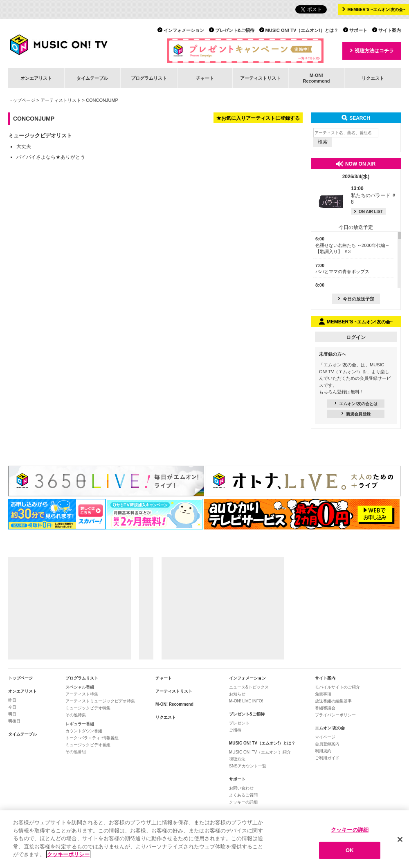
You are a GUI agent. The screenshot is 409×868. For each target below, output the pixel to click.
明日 (12, 714)
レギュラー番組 (80, 724)
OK (350, 852)
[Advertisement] (70, 608)
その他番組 (76, 752)
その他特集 (76, 715)
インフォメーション (184, 30)
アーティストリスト (260, 78)
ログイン (356, 337)
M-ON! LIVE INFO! (246, 701)
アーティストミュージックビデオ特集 (100, 701)
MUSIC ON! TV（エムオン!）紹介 (260, 752)
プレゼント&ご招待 (235, 30)
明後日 (14, 721)
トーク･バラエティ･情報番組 (92, 738)
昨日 (12, 700)
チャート (205, 78)
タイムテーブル (92, 78)
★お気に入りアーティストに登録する (258, 118)
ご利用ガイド (327, 758)
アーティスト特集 (82, 694)
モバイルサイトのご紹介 (337, 687)
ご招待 (235, 730)
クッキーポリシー (68, 856)
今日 (12, 707)
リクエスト (373, 78)
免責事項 (323, 694)
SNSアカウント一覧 (248, 766)
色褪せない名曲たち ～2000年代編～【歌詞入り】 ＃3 (353, 245)
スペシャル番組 (80, 687)
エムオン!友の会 (330, 728)
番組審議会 (325, 708)
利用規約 (323, 751)
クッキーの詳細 (243, 802)
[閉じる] (400, 841)
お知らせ (237, 694)
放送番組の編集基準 (333, 701)
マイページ (325, 737)
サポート (358, 30)
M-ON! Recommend (174, 704)
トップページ (22, 100)
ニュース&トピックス (249, 687)
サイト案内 (390, 30)
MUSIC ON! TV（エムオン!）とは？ (302, 30)
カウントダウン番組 (84, 731)
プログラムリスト (149, 78)
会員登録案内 (327, 744)
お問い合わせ (241, 788)
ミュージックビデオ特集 (88, 708)
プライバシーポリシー (335, 715)
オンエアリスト (36, 78)
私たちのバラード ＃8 (374, 195)
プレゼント (239, 723)
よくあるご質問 (243, 795)
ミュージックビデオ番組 (88, 745)
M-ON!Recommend (316, 78)
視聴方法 (237, 759)
